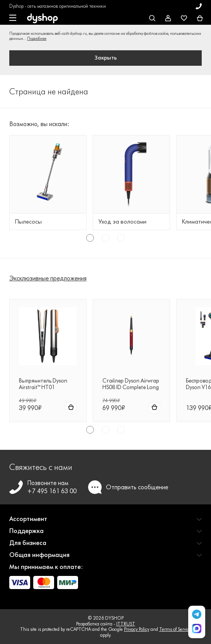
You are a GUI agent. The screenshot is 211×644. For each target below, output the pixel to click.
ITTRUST (126, 624)
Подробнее (37, 38)
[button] (105, 522)
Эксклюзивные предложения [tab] (48, 278)
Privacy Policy (137, 629)
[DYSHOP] (43, 19)
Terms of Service (175, 629)
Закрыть (106, 58)
